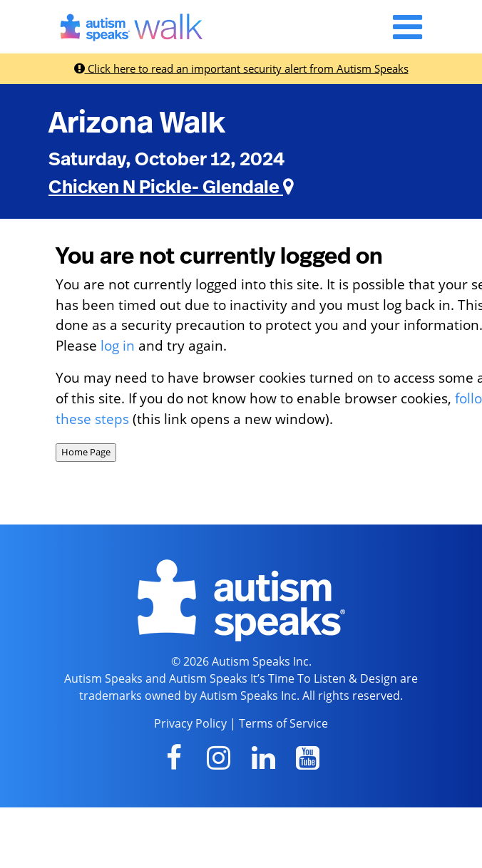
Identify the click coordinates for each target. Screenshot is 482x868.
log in (118, 345)
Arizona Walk (137, 123)
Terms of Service (283, 723)
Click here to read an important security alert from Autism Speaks (241, 68)
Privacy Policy (190, 723)
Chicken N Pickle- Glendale (171, 187)
